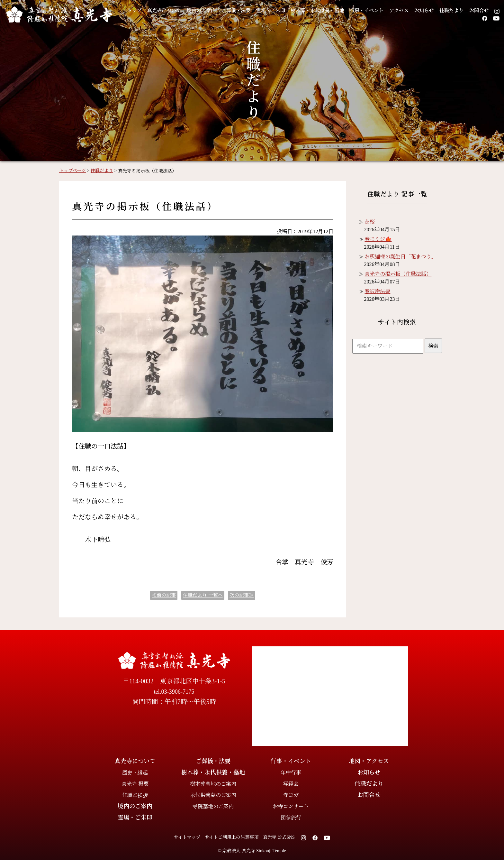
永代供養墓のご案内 (213, 795)
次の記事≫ (242, 595)
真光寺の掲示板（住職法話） (398, 274)
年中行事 (291, 773)
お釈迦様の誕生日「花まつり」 (401, 257)
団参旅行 (291, 818)
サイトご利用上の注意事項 (232, 837)
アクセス (428, 10)
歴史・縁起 (135, 773)
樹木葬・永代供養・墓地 (338, 10)
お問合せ (455, 18)
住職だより (486, 10)
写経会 (291, 784)
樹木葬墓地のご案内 (213, 784)
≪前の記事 (164, 595)
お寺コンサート (291, 806)
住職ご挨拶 (135, 795)
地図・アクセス (369, 761)
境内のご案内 (208, 10)
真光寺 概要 (135, 784)
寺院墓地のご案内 (213, 806)
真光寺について (167, 10)
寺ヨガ (291, 795)
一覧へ (203, 595)
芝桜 (370, 222)
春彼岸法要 (377, 291)
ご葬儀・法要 (247, 10)
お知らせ (456, 10)
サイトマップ (187, 837)
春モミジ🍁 (378, 239)
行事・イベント (393, 10)
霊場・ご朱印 (285, 10)
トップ (134, 10)
